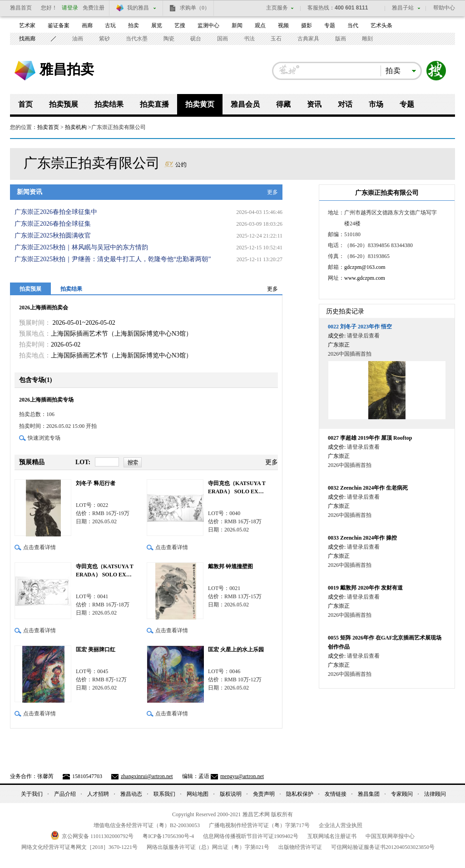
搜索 (436, 71)
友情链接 (336, 794)
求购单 (195, 8)
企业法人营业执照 (341, 825)
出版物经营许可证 (300, 847)
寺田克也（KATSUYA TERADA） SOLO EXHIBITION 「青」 (105, 571)
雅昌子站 (403, 8)
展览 (157, 25)
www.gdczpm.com (365, 278)
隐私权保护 (300, 794)
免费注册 (94, 8)
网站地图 (198, 794)
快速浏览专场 (44, 438)
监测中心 (208, 25)
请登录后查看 (363, 336)
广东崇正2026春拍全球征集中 (56, 212)
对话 (345, 104)
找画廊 (27, 39)
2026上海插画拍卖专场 (46, 400)
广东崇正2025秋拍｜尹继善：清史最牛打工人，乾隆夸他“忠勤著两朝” (113, 259)
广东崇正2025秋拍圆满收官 (53, 236)
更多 (272, 192)
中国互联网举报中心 (390, 836)
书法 (249, 39)
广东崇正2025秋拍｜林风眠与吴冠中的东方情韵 (81, 247)
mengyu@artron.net (242, 776)
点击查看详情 (40, 547)
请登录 (70, 8)
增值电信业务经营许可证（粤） (147, 825)
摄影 (307, 25)
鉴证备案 (59, 25)
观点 (260, 25)
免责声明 (264, 794)
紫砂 (104, 39)
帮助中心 (444, 8)
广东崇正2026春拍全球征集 (53, 224)
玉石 (276, 39)
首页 (25, 104)
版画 (341, 39)
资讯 (314, 104)
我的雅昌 (138, 8)
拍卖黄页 (200, 104)
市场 (376, 104)
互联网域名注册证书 (332, 836)
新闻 (237, 25)
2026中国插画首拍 (350, 354)
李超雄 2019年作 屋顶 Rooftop (370, 438)
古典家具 (308, 39)
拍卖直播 (154, 104)
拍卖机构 (76, 127)
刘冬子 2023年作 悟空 (360, 327)
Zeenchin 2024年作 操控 (362, 538)
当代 (353, 25)
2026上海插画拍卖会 (44, 308)
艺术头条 (381, 25)
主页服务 (277, 8)
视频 (283, 25)
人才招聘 (98, 794)
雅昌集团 (369, 794)
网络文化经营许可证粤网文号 (79, 847)
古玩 (110, 25)
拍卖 (134, 25)
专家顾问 (402, 794)
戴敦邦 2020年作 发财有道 (365, 588)
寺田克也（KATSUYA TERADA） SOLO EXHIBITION (237, 488)
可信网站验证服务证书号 (383, 847)
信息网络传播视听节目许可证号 (251, 836)
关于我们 (32, 794)
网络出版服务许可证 (208, 847)
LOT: (83, 462)
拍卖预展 (64, 104)
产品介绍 (65, 794)
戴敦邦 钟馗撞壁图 (230, 566)
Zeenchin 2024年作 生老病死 (368, 488)
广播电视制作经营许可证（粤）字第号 (259, 825)
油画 (78, 39)
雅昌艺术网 (25, 71)
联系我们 (164, 794)
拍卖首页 (48, 127)
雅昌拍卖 (67, 69)
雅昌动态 (131, 794)
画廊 (87, 25)
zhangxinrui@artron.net (147, 776)
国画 (223, 39)
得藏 (283, 104)
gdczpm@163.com (365, 267)
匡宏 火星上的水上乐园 (236, 650)
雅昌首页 (21, 8)
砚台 (196, 39)
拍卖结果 (109, 104)
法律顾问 (435, 794)
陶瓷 (169, 39)
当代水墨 (137, 39)
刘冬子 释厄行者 (96, 483)
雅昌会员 (245, 104)
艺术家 (27, 25)
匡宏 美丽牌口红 (96, 650)
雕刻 (367, 39)
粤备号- (168, 836)
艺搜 (180, 25)
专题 (330, 25)
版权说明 (231, 794)
